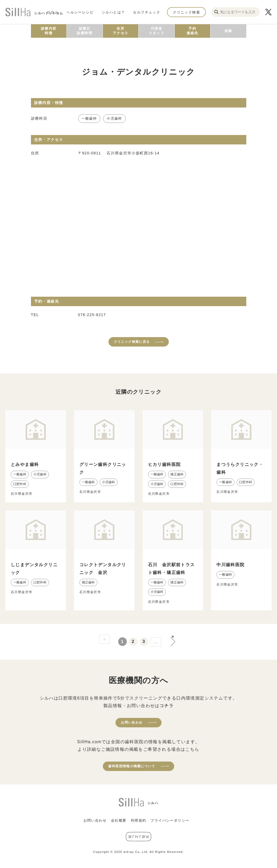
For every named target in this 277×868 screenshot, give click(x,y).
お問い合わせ (132, 722)
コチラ (167, 706)
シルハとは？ (113, 12)
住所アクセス (121, 31)
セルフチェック (147, 12)
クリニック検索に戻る (132, 342)
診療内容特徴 (49, 31)
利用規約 (139, 820)
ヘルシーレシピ (80, 12)
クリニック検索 (186, 12)
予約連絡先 (192, 31)
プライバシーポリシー (170, 820)
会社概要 (119, 820)
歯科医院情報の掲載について (132, 766)
